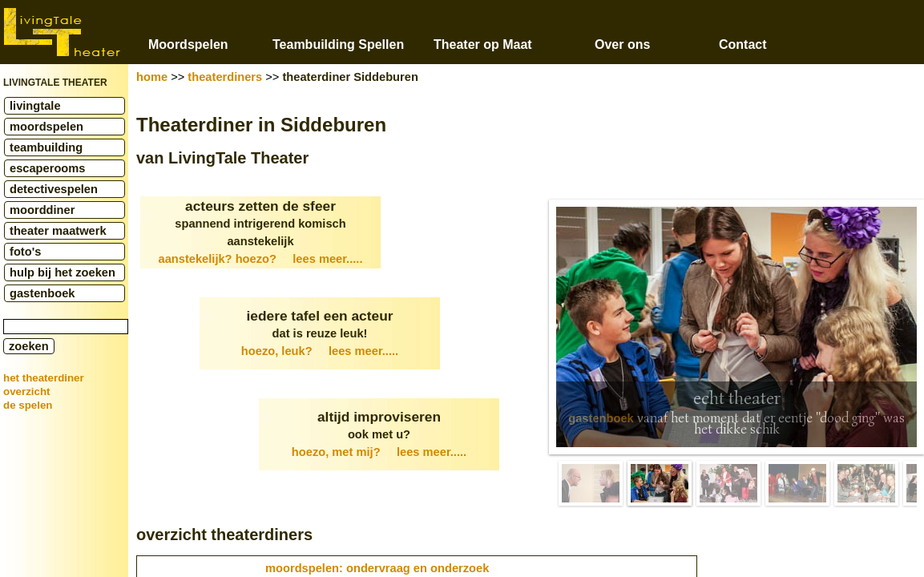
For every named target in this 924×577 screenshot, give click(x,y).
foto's (25, 252)
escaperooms (48, 168)
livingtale (35, 106)
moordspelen (46, 127)
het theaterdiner (44, 378)
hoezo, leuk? (320, 351)
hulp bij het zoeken (63, 272)
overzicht (27, 391)
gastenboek (42, 293)
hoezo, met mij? (379, 452)
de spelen (28, 405)
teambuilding (46, 147)
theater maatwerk (58, 231)
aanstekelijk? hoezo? (261, 259)
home (152, 77)
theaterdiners (225, 77)
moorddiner (42, 210)
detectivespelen (54, 189)
